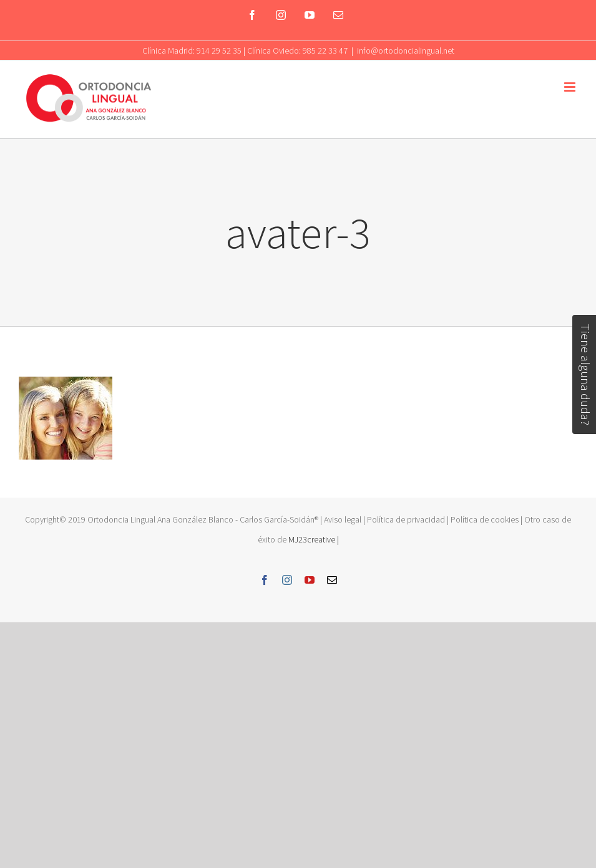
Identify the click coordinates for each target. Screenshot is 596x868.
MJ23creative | (313, 539)
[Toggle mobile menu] (571, 87)
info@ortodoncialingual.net (406, 51)
